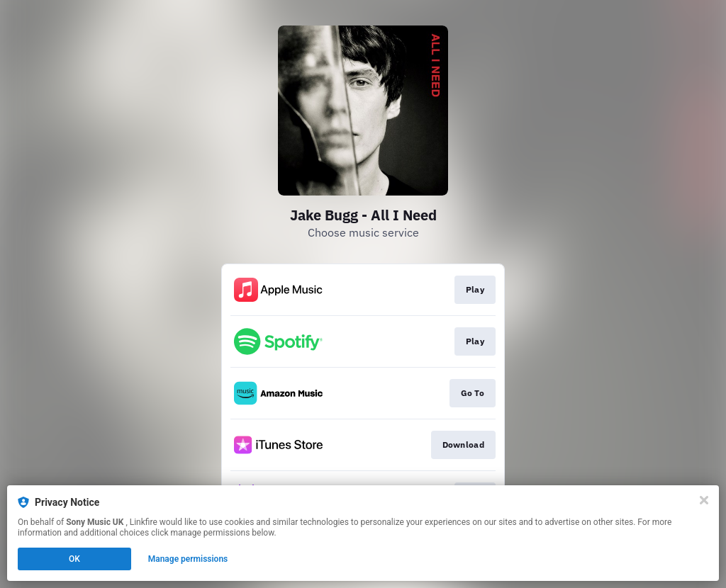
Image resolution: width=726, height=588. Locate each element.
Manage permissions (188, 559)
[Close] (704, 500)
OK (74, 559)
